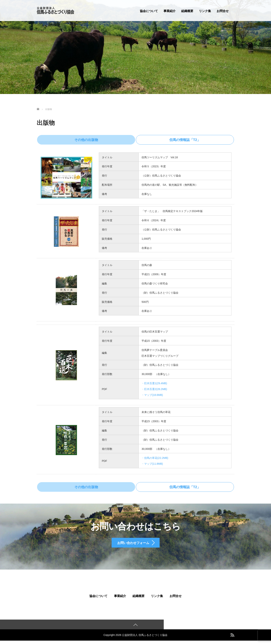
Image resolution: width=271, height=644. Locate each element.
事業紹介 (170, 11)
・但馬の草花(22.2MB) (155, 457)
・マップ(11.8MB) (152, 463)
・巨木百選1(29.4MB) (154, 383)
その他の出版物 (81, 139)
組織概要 (187, 11)
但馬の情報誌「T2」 (190, 139)
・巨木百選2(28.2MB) (154, 388)
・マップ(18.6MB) (152, 394)
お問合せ (223, 11)
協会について (149, 11)
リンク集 (205, 11)
